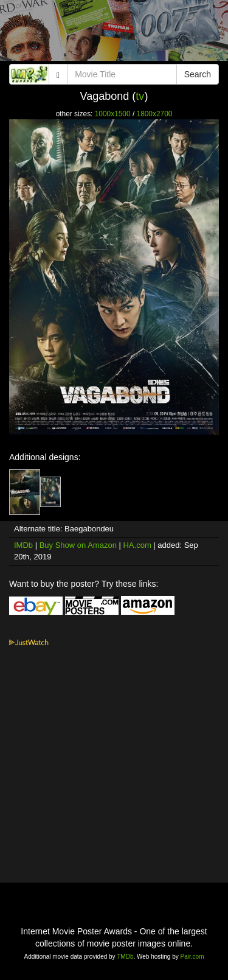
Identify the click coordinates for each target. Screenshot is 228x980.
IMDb (23, 545)
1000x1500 (113, 114)
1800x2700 (155, 114)
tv (140, 96)
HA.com (137, 545)
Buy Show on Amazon (78, 545)
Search (198, 74)
